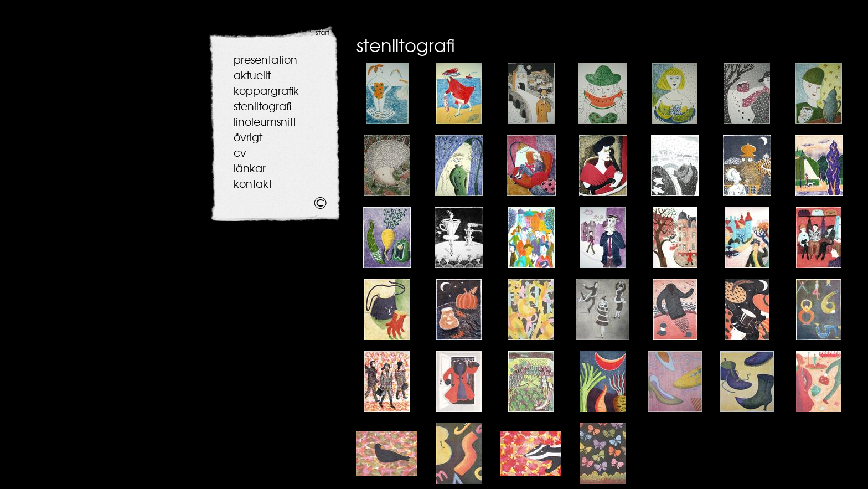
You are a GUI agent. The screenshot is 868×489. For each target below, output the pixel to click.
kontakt (253, 184)
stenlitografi (262, 106)
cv (240, 153)
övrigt (248, 137)
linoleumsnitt (265, 122)
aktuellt (252, 75)
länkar (250, 168)
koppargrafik (266, 91)
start (322, 33)
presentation (265, 60)
